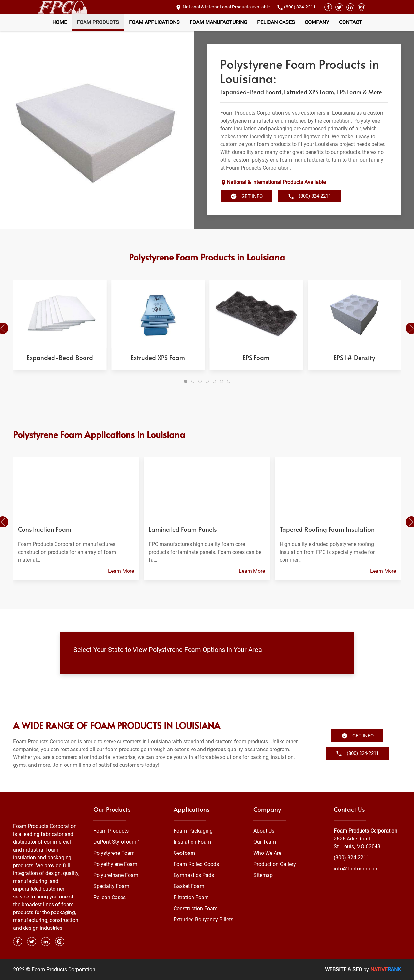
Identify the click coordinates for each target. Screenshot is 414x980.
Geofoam (184, 853)
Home (60, 22)
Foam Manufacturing (218, 22)
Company (317, 22)
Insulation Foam (192, 842)
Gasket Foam (189, 886)
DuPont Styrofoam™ (116, 842)
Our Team (265, 842)
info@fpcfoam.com (356, 869)
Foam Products (98, 22)
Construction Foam (196, 908)
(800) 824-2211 (300, 7)
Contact (351, 22)
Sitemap (263, 875)
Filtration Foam (191, 897)
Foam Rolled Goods (196, 864)
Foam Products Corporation (366, 831)
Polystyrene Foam (114, 853)
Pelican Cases (276, 22)
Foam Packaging (193, 831)
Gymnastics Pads (194, 875)
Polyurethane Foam (116, 875)
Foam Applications (154, 22)
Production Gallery (275, 864)
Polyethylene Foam (115, 864)
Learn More (121, 571)
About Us (264, 831)
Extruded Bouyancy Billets (203, 920)
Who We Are (267, 853)
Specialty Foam (111, 886)
